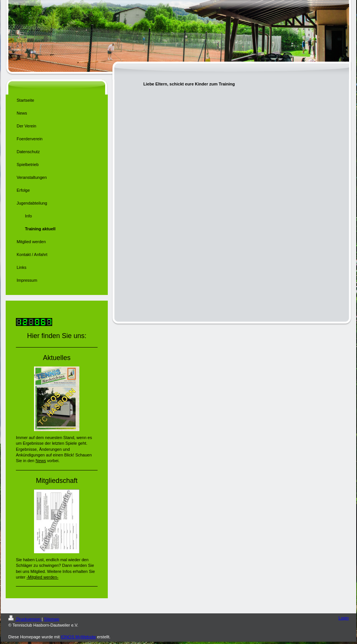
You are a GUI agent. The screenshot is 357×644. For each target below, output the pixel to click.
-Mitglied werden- (42, 577)
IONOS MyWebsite (78, 637)
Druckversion (25, 619)
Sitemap (51, 619)
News (41, 461)
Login (344, 618)
